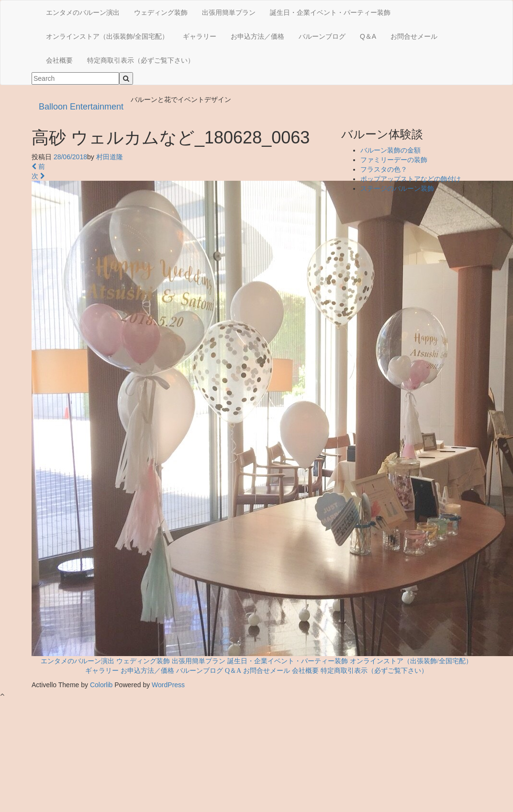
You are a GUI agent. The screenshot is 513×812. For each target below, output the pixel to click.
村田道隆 (110, 157)
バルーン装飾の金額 (390, 150)
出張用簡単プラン (229, 12)
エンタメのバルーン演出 (83, 12)
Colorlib (101, 685)
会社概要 (59, 60)
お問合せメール (414, 36)
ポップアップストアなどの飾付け (411, 179)
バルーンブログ (322, 36)
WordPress (168, 685)
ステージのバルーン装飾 (397, 188)
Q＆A (368, 36)
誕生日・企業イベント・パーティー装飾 (330, 12)
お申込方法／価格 (257, 36)
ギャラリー (200, 36)
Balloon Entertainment (81, 107)
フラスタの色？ (384, 169)
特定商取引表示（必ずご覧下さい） (141, 60)
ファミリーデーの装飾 (394, 160)
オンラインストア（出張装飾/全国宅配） (107, 36)
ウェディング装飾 (161, 12)
